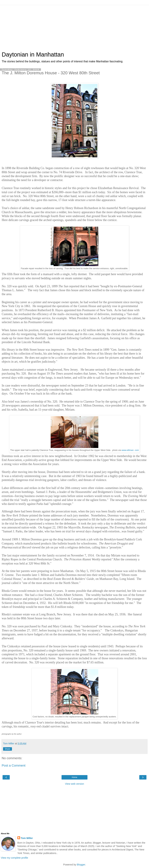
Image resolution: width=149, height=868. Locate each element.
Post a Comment (14, 765)
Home (74, 777)
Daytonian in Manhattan (33, 54)
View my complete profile (14, 858)
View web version (74, 784)
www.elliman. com (130, 450)
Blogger (81, 865)
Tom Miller (27, 838)
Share (8, 749)
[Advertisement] (74, 26)
